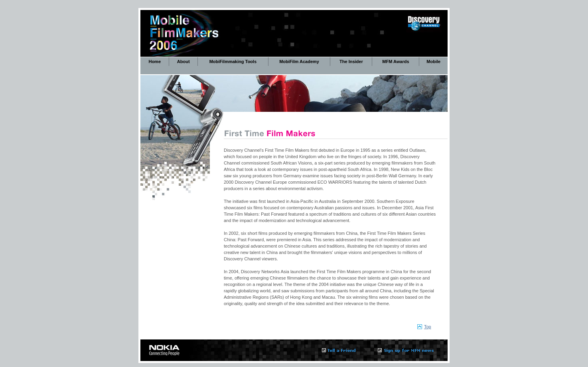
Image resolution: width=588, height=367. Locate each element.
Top (428, 327)
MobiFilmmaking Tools (233, 61)
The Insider (351, 61)
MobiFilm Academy (299, 61)
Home (155, 61)
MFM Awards (396, 61)
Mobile (433, 61)
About (184, 61)
